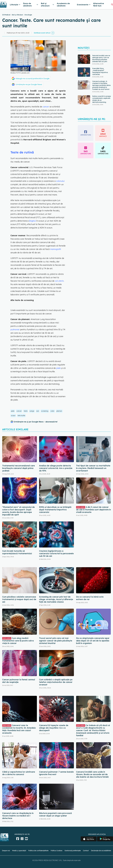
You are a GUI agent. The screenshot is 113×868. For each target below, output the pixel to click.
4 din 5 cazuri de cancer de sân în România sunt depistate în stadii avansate (93, 510)
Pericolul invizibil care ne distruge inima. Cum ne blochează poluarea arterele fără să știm (101, 59)
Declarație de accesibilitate (101, 851)
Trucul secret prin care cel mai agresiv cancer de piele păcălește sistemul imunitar (56, 641)
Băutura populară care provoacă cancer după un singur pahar (55, 814)
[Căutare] (112, 4)
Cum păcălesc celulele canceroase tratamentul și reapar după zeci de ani (19, 599)
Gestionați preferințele (73, 851)
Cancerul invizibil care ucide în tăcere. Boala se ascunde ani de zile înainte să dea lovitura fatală (92, 774)
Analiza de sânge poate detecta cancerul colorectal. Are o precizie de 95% (56, 468)
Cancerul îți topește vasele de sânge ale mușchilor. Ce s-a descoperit (54, 728)
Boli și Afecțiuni (17, 15)
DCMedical (6, 15)
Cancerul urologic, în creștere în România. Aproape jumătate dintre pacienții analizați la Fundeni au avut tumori (101, 85)
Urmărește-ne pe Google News (29, 84)
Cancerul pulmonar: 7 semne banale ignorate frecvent (56, 773)
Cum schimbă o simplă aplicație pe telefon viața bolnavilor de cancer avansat (56, 682)
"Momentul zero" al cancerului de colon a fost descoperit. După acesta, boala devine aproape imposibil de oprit (18, 511)
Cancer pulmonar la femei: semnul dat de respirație (19, 681)
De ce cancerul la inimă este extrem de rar (90, 598)
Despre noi (6, 851)
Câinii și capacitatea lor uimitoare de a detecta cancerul (19, 773)
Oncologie (28, 15)
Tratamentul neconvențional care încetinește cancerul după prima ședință (19, 468)
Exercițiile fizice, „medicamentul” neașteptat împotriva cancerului (100, 71)
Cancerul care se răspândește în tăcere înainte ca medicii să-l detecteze (18, 816)
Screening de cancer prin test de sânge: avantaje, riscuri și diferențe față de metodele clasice (56, 599)
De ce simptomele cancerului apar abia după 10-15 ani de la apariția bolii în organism (93, 641)
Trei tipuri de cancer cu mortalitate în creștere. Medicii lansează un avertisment (93, 468)
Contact (86, 851)
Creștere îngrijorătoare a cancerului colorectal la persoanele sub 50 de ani (56, 553)
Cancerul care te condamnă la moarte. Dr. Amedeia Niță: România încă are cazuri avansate (19, 729)
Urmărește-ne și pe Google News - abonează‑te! (36, 422)
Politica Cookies (56, 851)
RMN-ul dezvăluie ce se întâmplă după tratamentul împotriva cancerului (55, 510)
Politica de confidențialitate (38, 851)
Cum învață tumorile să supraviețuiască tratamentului (17, 552)
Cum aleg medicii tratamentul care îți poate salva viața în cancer (18, 641)
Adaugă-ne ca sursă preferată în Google (32, 78)
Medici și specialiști (19, 851)
